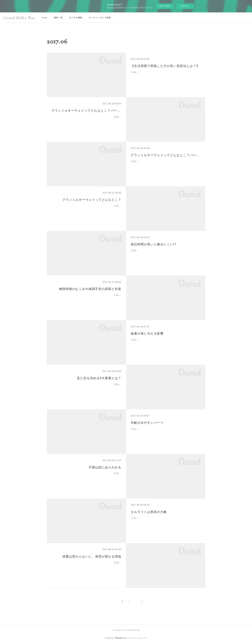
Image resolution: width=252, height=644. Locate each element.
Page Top (126, 621)
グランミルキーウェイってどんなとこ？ (92, 200)
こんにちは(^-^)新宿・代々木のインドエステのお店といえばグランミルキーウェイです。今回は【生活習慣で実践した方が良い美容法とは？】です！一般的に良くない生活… (164, 76)
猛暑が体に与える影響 (147, 334)
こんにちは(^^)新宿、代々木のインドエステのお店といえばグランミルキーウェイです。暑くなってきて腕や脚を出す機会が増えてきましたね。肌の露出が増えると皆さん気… (165, 522)
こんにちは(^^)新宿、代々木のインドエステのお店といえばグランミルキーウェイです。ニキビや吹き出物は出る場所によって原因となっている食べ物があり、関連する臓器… (87, 477)
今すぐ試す (165, 6)
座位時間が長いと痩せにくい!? (153, 244)
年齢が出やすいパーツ (147, 423)
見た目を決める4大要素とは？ (99, 378)
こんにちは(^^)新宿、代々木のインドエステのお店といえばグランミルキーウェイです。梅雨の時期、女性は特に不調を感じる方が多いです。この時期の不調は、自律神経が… (87, 299)
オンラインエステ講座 (100, 18)
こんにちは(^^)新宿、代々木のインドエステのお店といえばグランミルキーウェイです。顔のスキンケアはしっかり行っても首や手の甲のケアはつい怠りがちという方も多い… (165, 433)
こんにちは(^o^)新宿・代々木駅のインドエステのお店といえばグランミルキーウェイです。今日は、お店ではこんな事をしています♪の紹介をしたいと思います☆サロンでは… (165, 165)
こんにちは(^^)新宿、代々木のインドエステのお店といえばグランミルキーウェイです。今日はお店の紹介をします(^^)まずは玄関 (87, 210)
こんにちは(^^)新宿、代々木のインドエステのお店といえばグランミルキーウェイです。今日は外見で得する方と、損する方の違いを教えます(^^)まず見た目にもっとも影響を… (87, 388)
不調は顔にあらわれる (105, 467)
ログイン (185, 6)
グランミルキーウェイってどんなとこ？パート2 (166, 155)
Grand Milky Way (19, 18)
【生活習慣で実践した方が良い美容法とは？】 (165, 66)
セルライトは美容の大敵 (149, 512)
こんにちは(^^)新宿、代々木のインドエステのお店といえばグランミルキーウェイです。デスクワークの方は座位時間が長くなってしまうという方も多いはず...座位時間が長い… (166, 255)
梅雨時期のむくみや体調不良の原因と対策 (90, 289)
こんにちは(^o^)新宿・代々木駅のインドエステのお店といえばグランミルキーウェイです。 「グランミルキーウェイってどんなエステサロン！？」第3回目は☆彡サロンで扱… (87, 121)
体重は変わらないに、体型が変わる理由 (92, 557)
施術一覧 (58, 18)
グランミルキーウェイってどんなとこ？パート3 (86, 111)
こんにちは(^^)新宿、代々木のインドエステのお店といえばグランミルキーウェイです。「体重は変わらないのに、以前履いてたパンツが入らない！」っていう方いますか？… (87, 567)
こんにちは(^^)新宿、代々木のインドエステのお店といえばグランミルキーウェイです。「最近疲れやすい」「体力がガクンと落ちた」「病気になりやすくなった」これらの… (165, 344)
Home (45, 18)
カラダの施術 (76, 18)
